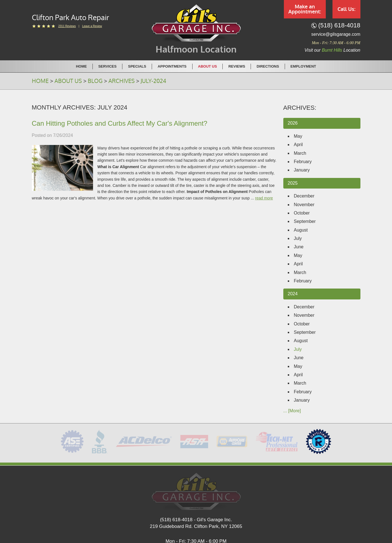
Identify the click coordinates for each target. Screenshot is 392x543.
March (300, 153)
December (304, 196)
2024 (293, 294)
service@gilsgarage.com (336, 34)
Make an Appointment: (305, 9)
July (298, 238)
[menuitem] (82, 66)
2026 (293, 123)
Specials (137, 66)
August (301, 230)
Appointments (172, 66)
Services (108, 66)
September (305, 221)
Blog (95, 81)
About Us (208, 66)
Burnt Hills (332, 50)
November (304, 205)
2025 (293, 183)
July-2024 (153, 81)
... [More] (292, 411)
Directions (268, 66)
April (298, 145)
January (302, 170)
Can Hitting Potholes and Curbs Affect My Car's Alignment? (120, 123)
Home (81, 66)
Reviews (237, 66)
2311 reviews (67, 26)
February (303, 162)
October (302, 213)
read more (264, 198)
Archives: (300, 108)
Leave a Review (92, 26)
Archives (122, 81)
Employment (303, 66)
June (299, 247)
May (298, 136)
